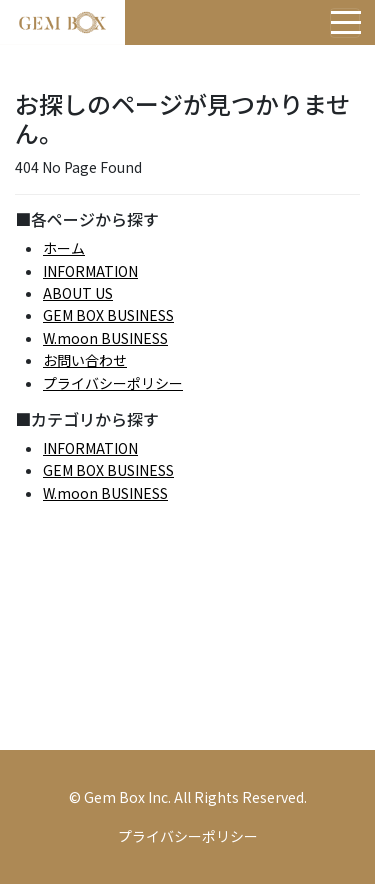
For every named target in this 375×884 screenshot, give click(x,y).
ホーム (64, 248)
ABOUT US (78, 293)
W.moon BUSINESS (105, 338)
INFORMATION (90, 271)
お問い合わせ (85, 360)
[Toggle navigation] (345, 23)
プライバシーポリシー (113, 383)
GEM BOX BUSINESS (108, 315)
